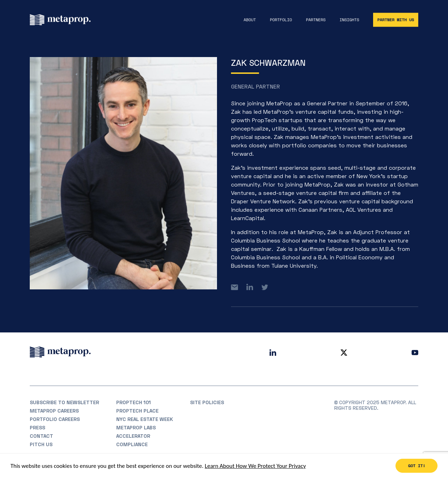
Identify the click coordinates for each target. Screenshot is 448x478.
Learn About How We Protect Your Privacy (255, 466)
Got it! (417, 466)
